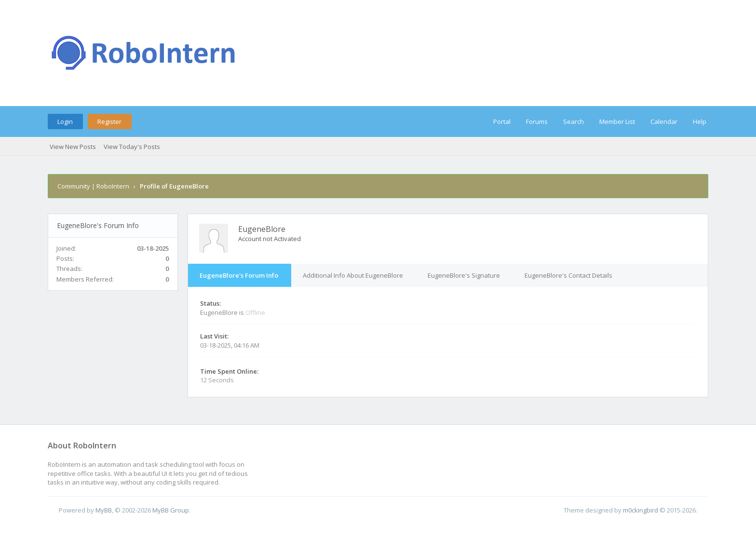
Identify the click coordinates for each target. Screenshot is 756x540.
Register (109, 121)
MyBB (104, 510)
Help (700, 121)
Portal (502, 121)
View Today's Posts (132, 147)
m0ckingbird (641, 510)
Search (574, 121)
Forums (537, 121)
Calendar (664, 121)
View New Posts (73, 147)
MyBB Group (171, 510)
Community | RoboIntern (93, 186)
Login (65, 121)
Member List (617, 121)
